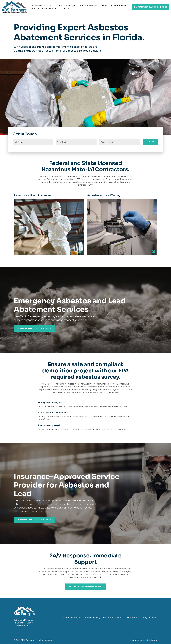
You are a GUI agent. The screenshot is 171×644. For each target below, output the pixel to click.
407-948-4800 (151, 7)
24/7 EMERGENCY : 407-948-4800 (34, 328)
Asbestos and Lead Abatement (33, 195)
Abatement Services (43, 6)
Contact (65, 9)
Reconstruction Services (45, 9)
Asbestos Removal (88, 6)
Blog (145, 618)
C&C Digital (151, 640)
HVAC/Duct (108, 618)
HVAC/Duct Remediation (114, 6)
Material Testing (66, 6)
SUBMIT (150, 142)
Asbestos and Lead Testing (104, 195)
